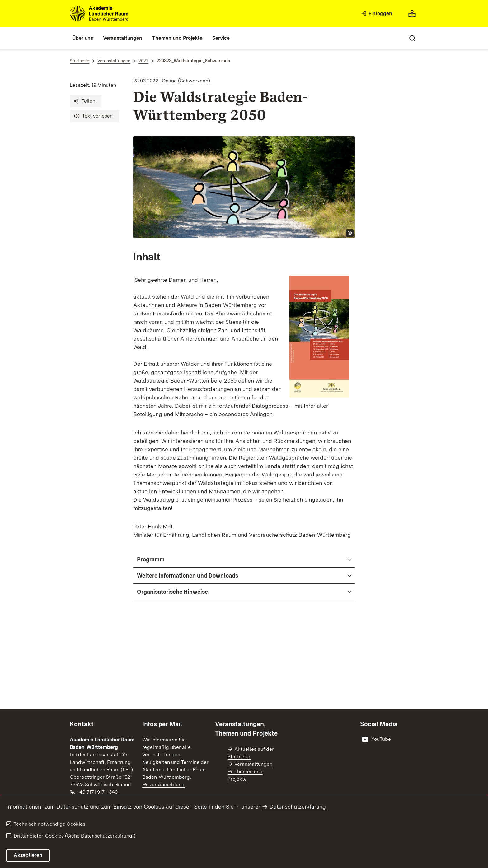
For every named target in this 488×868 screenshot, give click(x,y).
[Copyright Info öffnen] (350, 233)
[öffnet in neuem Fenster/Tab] (375, 740)
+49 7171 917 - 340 (97, 792)
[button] (86, 101)
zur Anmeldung (167, 784)
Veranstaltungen (253, 764)
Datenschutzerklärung (298, 807)
